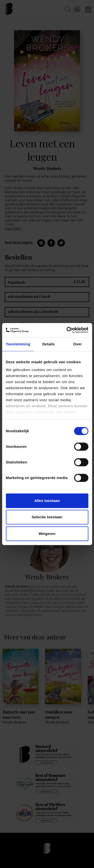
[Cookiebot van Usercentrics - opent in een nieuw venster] (67, 330)
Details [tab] (48, 344)
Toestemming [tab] (18, 344)
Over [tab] (78, 344)
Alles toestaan (47, 501)
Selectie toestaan (47, 517)
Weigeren (47, 534)
